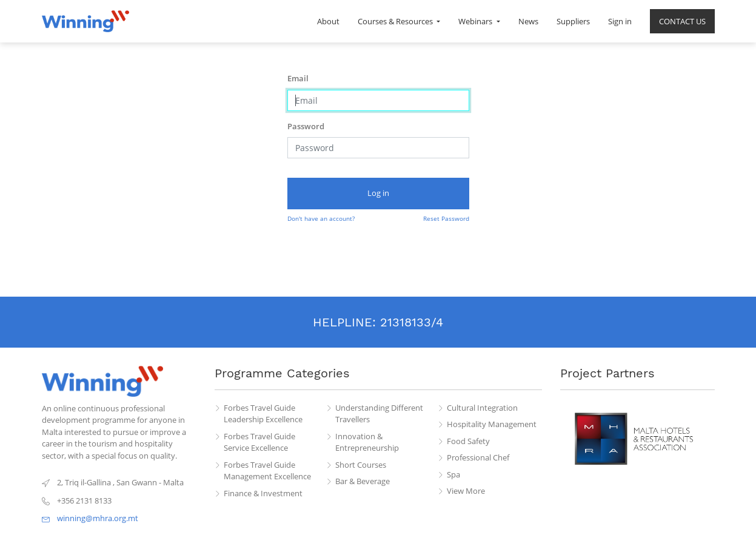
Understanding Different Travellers (379, 414)
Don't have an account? (321, 218)
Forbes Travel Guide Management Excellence (267, 471)
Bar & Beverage (363, 481)
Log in (378, 193)
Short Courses (361, 465)
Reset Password (446, 218)
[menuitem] (328, 21)
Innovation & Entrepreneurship (367, 442)
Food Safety (468, 441)
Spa (453, 474)
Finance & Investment (263, 493)
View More (466, 491)
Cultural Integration (482, 408)
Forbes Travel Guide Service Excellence (259, 442)
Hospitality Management (492, 424)
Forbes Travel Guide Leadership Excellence (263, 414)
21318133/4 (412, 322)
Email (298, 78)
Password (306, 126)
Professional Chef (478, 457)
